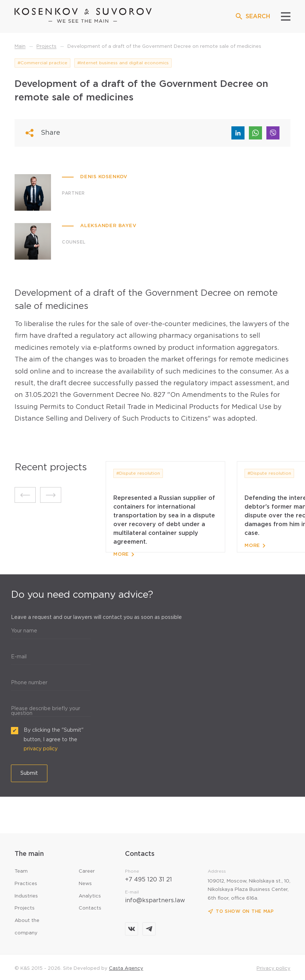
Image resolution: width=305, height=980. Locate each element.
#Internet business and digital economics (123, 63)
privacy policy (41, 749)
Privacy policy (273, 968)
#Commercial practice (42, 63)
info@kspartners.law (155, 901)
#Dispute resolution (138, 473)
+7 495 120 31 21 (148, 880)
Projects (25, 908)
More (124, 554)
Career (87, 871)
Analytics (90, 896)
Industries (26, 896)
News (85, 884)
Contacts (90, 908)
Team (21, 871)
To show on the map (241, 912)
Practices (26, 884)
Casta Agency (126, 968)
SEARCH (252, 16)
